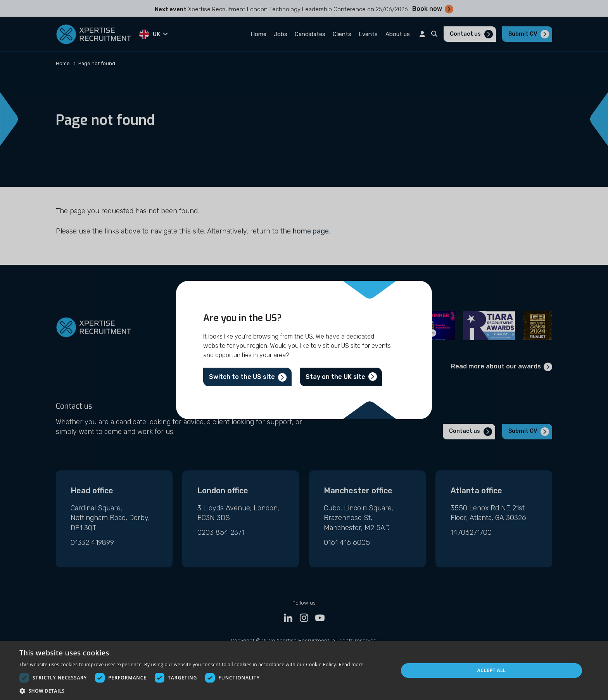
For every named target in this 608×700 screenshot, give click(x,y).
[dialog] (304, 671)
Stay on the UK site (335, 377)
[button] (191, 690)
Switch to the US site (242, 377)
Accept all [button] (492, 670)
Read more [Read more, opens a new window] (351, 665)
